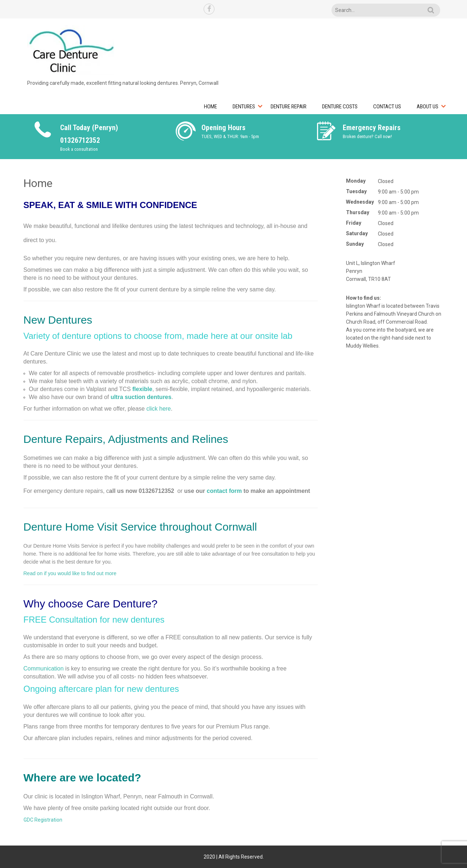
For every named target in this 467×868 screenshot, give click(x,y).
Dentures (244, 107)
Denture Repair (289, 107)
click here (159, 409)
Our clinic (36, 796)
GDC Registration (43, 820)
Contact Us (387, 107)
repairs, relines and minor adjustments (144, 738)
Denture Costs (340, 107)
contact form (224, 491)
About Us (428, 107)
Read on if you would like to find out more (70, 573)
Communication (44, 668)
